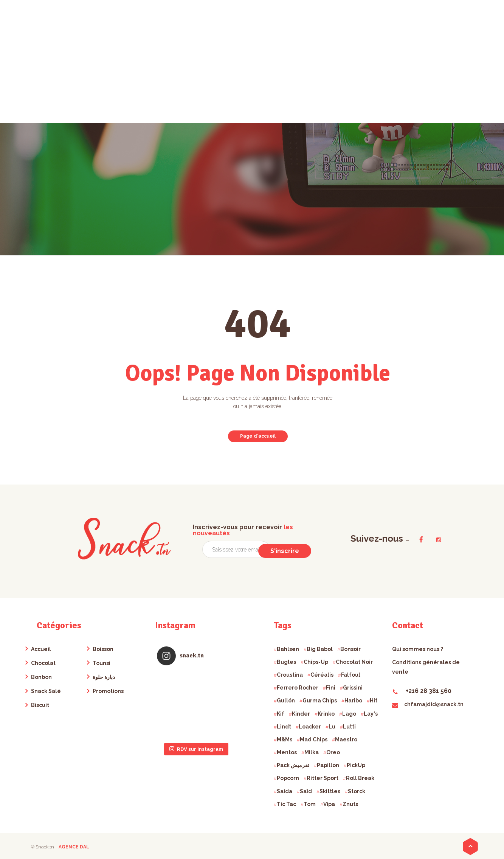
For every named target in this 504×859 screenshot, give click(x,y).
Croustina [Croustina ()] (290, 675)
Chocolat (43, 663)
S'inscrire (286, 550)
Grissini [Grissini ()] (353, 688)
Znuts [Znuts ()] (350, 804)
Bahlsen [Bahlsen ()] (288, 649)
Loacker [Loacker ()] (310, 727)
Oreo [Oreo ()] (333, 752)
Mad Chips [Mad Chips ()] (314, 739)
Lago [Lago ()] (349, 714)
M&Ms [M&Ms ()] (285, 739)
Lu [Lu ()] (332, 727)
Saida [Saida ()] (285, 791)
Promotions (108, 691)
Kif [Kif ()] (281, 714)
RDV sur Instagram (196, 703)
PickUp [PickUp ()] (356, 765)
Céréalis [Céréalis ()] (322, 675)
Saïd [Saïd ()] (306, 791)
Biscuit (40, 705)
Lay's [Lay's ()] (371, 714)
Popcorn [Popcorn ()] (288, 778)
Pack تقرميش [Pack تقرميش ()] (293, 765)
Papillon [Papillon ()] (328, 765)
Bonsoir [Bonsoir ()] (350, 649)
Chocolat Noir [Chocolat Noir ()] (354, 662)
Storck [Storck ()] (357, 791)
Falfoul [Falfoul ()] (351, 675)
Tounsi (102, 663)
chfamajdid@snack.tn (428, 704)
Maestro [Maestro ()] (346, 739)
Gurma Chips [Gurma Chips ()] (320, 701)
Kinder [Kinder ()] (301, 714)
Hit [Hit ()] (374, 701)
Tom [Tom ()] (310, 804)
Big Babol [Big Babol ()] (320, 649)
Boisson (103, 649)
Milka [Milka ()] (312, 752)
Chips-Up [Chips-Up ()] (316, 662)
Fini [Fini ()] (331, 688)
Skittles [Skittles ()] (330, 791)
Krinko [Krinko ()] (326, 714)
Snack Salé (46, 691)
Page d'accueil (258, 436)
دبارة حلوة (104, 677)
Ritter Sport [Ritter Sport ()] (323, 778)
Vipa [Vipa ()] (329, 804)
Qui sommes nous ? (418, 649)
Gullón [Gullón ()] (286, 701)
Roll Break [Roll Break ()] (360, 778)
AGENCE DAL (74, 847)
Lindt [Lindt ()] (284, 727)
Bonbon (41, 677)
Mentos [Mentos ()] (287, 752)
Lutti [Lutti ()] (349, 727)
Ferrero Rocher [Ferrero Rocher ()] (298, 688)
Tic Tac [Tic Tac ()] (286, 804)
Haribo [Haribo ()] (353, 701)
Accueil (41, 649)
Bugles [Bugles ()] (286, 662)
